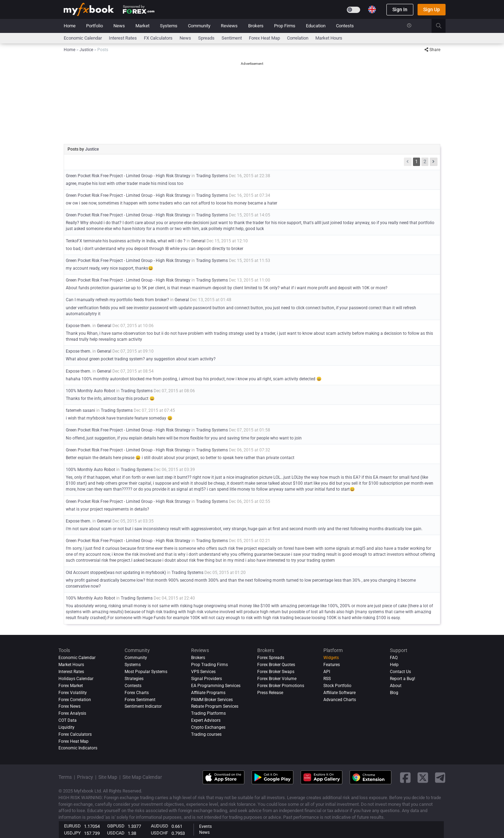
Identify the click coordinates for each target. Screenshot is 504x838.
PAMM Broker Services (212, 700)
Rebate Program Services (215, 706)
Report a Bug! (402, 679)
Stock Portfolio (337, 686)
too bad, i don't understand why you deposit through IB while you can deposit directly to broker (155, 249)
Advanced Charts (340, 700)
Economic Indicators (78, 748)
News (119, 26)
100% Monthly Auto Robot (90, 391)
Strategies (134, 679)
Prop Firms (285, 26)
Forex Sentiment (140, 700)
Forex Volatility (73, 693)
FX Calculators (158, 38)
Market (142, 26)
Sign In (400, 9)
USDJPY (72, 833)
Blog (394, 693)
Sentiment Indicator (143, 706)
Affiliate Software (339, 693)
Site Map (108, 777)
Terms (65, 777)
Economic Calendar (83, 38)
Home (70, 26)
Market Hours (329, 38)
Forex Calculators (75, 734)
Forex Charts (137, 693)
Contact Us (400, 672)
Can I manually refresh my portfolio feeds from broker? (117, 300)
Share (432, 50)
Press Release (270, 693)
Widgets (331, 658)
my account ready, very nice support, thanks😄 (110, 268)
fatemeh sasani (80, 410)
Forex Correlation (75, 700)
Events (205, 826)
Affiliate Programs (208, 693)
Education (316, 26)
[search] (443, 26)
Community (199, 26)
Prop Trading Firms (209, 665)
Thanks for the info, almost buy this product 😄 (110, 399)
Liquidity (66, 727)
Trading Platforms (208, 713)
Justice (92, 149)
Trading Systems (212, 176)
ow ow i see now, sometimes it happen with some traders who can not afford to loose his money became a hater (171, 203)
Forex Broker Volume (277, 679)
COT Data (68, 720)
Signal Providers (206, 679)
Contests (345, 26)
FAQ (394, 658)
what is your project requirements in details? (107, 509)
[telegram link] (440, 778)
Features (332, 665)
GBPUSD (116, 826)
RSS (327, 679)
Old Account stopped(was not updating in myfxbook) (116, 573)
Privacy (85, 777)
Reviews (229, 26)
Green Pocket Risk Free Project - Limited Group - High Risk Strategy (128, 176)
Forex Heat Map (264, 38)
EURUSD (72, 826)
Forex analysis (72, 713)
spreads (206, 38)
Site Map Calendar (142, 777)
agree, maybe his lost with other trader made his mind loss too (125, 183)
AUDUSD (160, 826)
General (198, 241)
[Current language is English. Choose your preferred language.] (372, 9)
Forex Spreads (271, 658)
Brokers (256, 26)
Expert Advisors (206, 720)
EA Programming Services (216, 686)
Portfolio (94, 26)
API (327, 672)
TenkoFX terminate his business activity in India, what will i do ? (126, 241)
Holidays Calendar (76, 679)
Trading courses (206, 734)
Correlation (298, 38)
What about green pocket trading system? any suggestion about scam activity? (141, 359)
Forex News (69, 706)
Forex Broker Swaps (276, 672)
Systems (169, 26)
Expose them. (79, 326)
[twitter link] (423, 778)
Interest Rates (123, 38)
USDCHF (159, 833)
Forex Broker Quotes (276, 665)
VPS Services (203, 672)
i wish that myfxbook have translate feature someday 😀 (119, 418)
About (396, 686)
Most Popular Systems (146, 672)
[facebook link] (405, 778)
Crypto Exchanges (208, 727)
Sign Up (432, 9)
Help (394, 665)
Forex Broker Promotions (281, 686)
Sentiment (232, 38)
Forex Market (71, 686)
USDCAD (116, 833)
